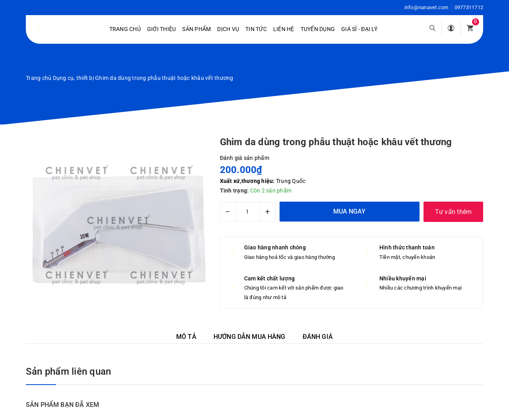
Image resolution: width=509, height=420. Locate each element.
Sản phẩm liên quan (68, 371)
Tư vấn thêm (454, 212)
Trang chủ (125, 29)
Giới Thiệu (162, 29)
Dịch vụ (228, 29)
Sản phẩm (196, 29)
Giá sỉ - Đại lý (359, 29)
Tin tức (256, 29)
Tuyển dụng (318, 29)
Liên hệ (284, 29)
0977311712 (469, 7)
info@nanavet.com (426, 7)
